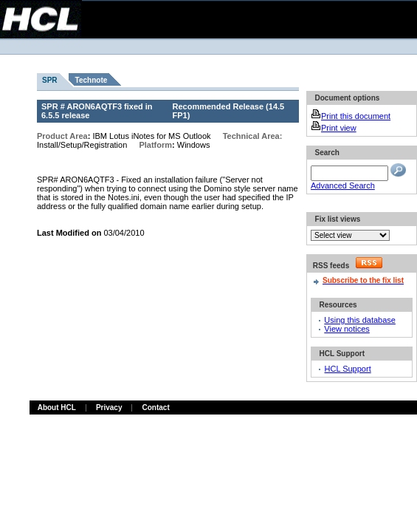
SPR (50, 80)
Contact (155, 407)
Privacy (109, 407)
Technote (92, 80)
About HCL (57, 407)
